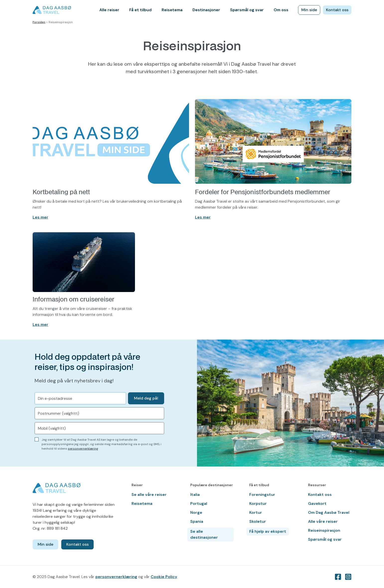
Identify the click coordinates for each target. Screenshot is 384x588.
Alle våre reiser (323, 521)
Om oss (281, 10)
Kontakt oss (337, 10)
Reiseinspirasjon (324, 530)
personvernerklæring (83, 449)
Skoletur (258, 521)
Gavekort (317, 503)
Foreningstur (262, 495)
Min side (309, 10)
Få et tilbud (140, 10)
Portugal (199, 503)
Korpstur (258, 503)
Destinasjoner (206, 10)
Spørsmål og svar (247, 10)
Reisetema (172, 10)
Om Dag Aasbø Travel (329, 512)
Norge (196, 512)
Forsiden (39, 22)
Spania (197, 521)
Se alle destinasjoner (204, 534)
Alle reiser (109, 10)
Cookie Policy (164, 577)
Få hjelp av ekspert (268, 531)
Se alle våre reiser (149, 495)
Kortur (256, 512)
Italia (195, 495)
